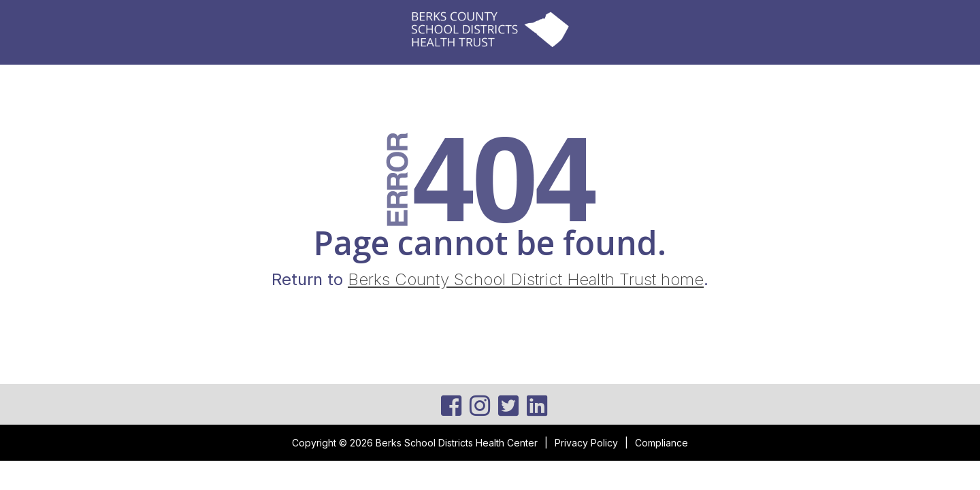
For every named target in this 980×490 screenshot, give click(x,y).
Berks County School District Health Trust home (526, 279)
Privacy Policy (586, 443)
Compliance (661, 443)
